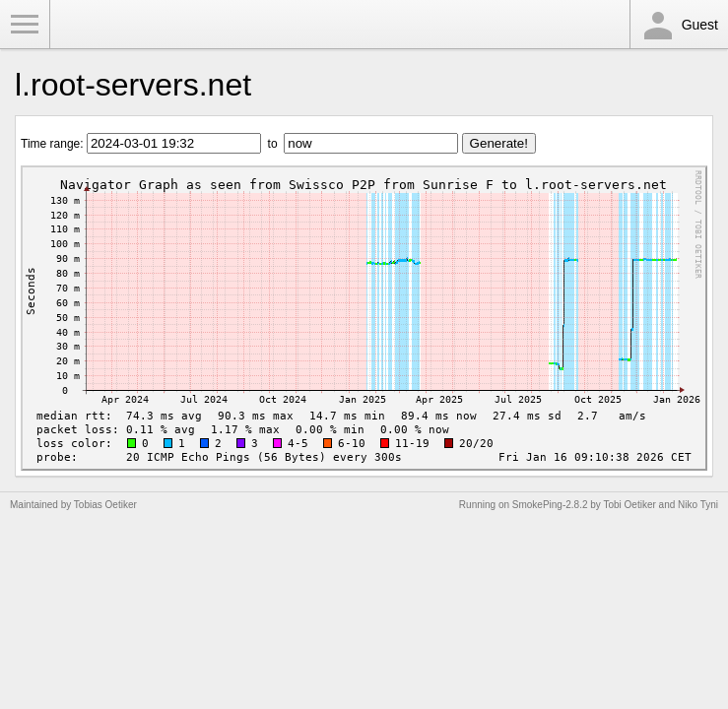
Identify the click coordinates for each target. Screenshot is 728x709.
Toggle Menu (25, 25)
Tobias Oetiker (105, 505)
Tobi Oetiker (629, 505)
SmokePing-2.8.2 (550, 505)
